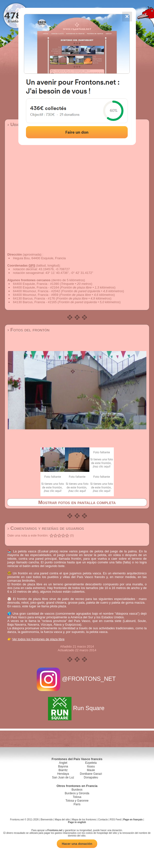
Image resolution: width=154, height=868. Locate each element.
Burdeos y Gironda (77, 793)
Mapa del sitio (62, 820)
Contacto (103, 820)
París (77, 804)
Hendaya (63, 774)
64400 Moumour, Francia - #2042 (36, 291)
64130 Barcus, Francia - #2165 (35, 302)
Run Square (77, 708)
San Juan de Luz (63, 777)
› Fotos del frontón (28, 330)
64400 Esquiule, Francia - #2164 (36, 287)
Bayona (63, 766)
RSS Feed (116, 820)
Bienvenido (47, 820)
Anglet (63, 763)
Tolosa (77, 797)
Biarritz (63, 770)
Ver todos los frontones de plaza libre (38, 639)
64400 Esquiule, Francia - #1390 (36, 284)
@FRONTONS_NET (77, 679)
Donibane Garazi (91, 774)
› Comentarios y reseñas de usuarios (46, 528)
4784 (16, 15)
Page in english (77, 822)
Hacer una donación (77, 844)
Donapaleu (91, 777)
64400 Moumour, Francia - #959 (36, 295)
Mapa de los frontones (84, 820)
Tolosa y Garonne (77, 801)
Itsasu (91, 766)
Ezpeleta (91, 763)
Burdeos (77, 790)
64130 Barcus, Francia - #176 (34, 298)
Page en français (133, 820)
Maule (91, 770)
